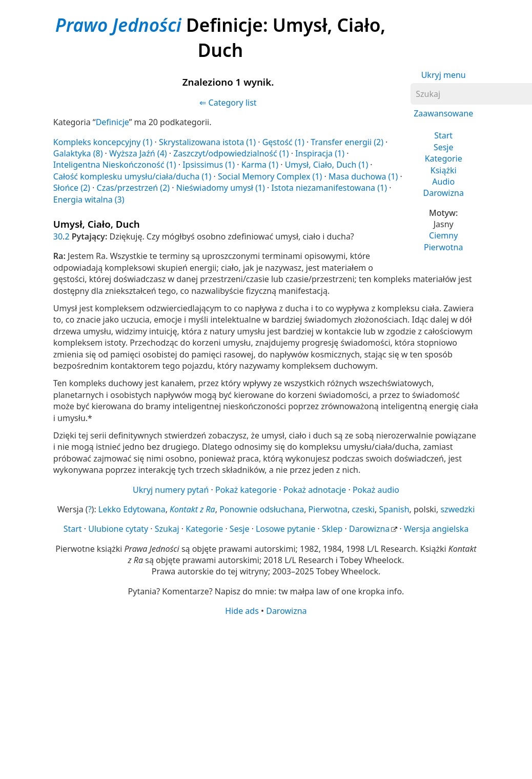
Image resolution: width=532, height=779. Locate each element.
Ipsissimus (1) (209, 165)
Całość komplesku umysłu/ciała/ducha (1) (132, 176)
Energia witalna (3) (89, 199)
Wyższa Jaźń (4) (138, 153)
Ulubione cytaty (118, 529)
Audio (443, 182)
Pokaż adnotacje (315, 490)
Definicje (112, 122)
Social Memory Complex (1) (270, 176)
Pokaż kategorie (246, 490)
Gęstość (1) (283, 142)
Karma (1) (260, 165)
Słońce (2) (72, 188)
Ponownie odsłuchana (262, 509)
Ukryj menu (444, 75)
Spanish (394, 509)
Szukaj (167, 529)
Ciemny (443, 235)
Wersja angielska (436, 529)
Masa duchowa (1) (363, 176)
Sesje (444, 147)
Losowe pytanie (285, 529)
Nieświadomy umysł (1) (221, 188)
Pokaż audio (376, 490)
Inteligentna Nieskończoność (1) (115, 165)
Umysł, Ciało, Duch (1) (327, 165)
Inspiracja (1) (320, 153)
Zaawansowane (443, 113)
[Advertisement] (263, 697)
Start (443, 135)
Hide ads (242, 611)
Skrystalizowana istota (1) (207, 142)
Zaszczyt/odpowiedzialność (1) (231, 153)
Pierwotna (443, 247)
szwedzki (457, 509)
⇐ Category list (228, 103)
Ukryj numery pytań (171, 490)
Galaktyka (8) (78, 153)
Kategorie (444, 158)
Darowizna (443, 193)
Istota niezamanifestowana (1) (329, 188)
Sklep (332, 529)
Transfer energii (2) (347, 142)
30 (58, 236)
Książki (444, 170)
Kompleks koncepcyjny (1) (103, 142)
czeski (363, 509)
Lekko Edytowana (132, 509)
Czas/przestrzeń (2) (134, 188)
